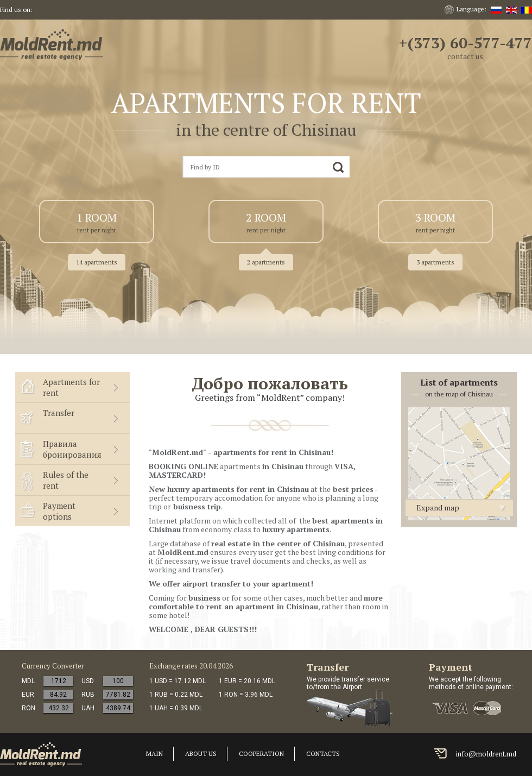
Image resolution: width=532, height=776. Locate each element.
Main (154, 753)
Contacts (323, 753)
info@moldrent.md (486, 754)
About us (201, 753)
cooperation (261, 753)
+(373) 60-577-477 (465, 43)
